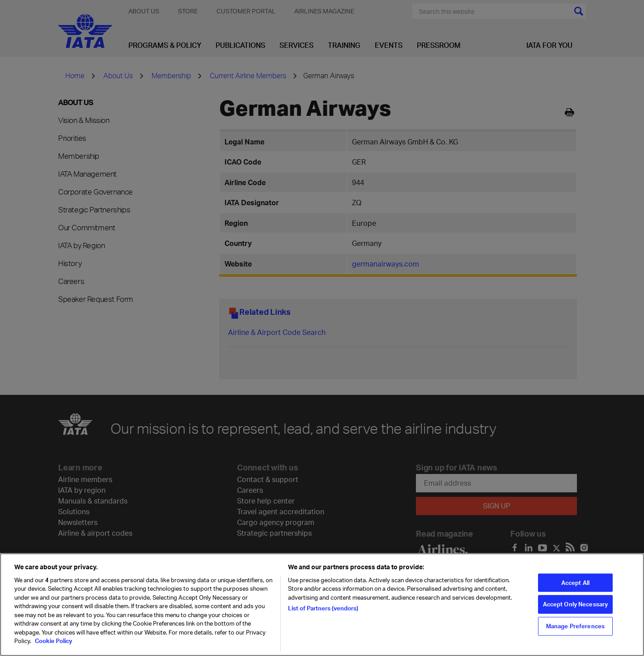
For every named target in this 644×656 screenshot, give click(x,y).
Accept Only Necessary (576, 614)
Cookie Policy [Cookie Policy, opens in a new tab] (53, 651)
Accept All (575, 592)
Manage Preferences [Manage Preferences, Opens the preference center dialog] (575, 635)
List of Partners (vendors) (323, 618)
